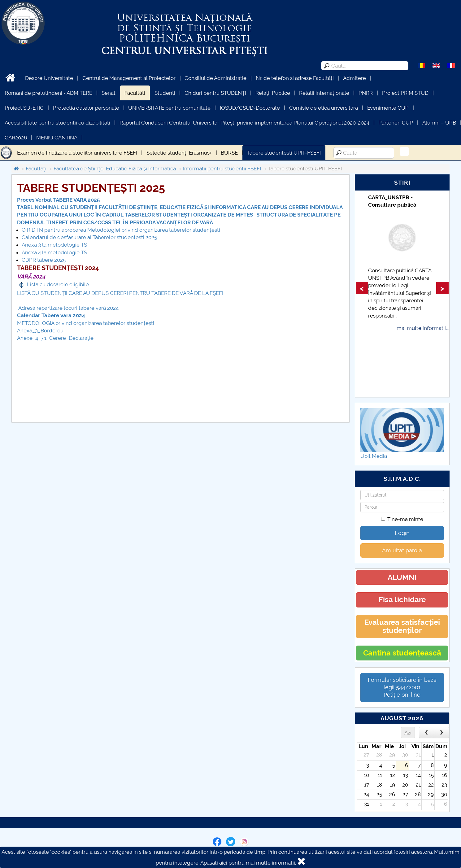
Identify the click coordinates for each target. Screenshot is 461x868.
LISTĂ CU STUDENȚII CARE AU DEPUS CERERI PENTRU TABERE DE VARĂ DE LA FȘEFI (120, 293)
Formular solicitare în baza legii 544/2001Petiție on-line (402, 687)
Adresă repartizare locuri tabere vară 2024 (68, 308)
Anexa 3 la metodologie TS (54, 245)
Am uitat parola (402, 550)
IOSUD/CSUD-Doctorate (250, 108)
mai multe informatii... (423, 328)
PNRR (366, 93)
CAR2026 (16, 138)
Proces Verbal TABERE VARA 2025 (58, 200)
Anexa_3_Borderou (40, 331)
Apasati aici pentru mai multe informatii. (248, 863)
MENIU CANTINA (57, 138)
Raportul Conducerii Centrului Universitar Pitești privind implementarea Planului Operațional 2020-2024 (244, 123)
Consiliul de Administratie (215, 78)
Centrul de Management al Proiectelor (129, 78)
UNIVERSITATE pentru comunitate (169, 108)
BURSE (229, 153)
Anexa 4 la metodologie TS (54, 252)
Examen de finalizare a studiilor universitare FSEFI (77, 153)
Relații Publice (273, 93)
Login (402, 533)
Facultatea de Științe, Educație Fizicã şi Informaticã (115, 169)
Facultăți (135, 93)
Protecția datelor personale (86, 108)
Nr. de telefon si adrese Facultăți (295, 78)
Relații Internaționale (324, 93)
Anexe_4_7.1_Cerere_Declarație (55, 338)
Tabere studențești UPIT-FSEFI (284, 153)
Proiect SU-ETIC (24, 108)
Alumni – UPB (439, 123)
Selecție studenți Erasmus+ (179, 153)
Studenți (165, 93)
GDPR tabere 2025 (44, 260)
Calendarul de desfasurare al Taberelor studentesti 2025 (89, 237)
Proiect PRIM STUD (405, 93)
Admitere (354, 78)
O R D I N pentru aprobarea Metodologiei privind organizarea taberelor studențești (121, 230)
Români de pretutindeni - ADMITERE (48, 93)
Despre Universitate (49, 78)
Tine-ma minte (402, 519)
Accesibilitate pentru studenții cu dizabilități (57, 123)
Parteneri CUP (396, 123)
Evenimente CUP (388, 108)
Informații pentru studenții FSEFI (222, 169)
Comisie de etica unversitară (324, 108)
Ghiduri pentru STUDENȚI (215, 93)
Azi (408, 733)
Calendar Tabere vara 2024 (51, 315)
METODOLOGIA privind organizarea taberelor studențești (86, 323)
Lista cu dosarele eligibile (58, 284)
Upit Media (374, 456)
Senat (109, 93)
